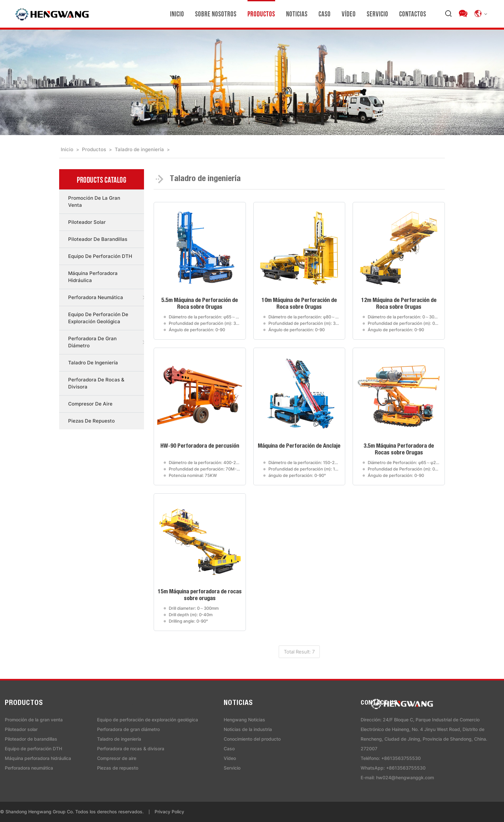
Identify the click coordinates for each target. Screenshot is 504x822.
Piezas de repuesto (91, 421)
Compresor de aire (90, 404)
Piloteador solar (87, 222)
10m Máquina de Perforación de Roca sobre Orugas (299, 304)
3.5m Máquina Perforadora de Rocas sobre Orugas (399, 450)
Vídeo (349, 14)
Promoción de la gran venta (94, 201)
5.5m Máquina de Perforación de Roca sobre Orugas (200, 304)
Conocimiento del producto (252, 739)
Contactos (413, 14)
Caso (325, 14)
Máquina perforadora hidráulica (93, 277)
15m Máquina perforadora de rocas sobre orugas (200, 595)
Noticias (297, 14)
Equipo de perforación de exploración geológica (98, 318)
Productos (261, 14)
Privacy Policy (169, 812)
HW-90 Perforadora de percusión (200, 446)
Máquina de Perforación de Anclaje (299, 446)
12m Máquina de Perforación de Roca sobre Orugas (399, 304)
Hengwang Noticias (244, 720)
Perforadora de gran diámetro (92, 342)
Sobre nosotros (216, 14)
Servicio (378, 14)
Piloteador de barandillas (98, 239)
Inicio (177, 14)
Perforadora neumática (96, 297)
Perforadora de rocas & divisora (96, 383)
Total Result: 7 (299, 652)
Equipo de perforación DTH (100, 256)
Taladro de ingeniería (139, 149)
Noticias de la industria (248, 729)
